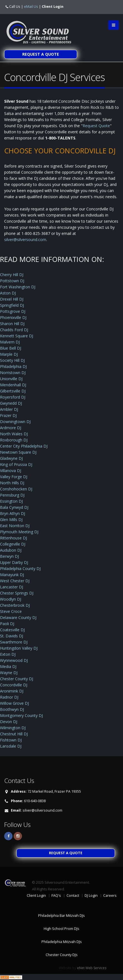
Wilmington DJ (13, 728)
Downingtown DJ (15, 422)
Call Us (15, 7)
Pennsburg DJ (12, 495)
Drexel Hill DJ (12, 299)
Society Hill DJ (12, 360)
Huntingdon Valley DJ (19, 648)
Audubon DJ (11, 550)
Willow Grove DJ (14, 703)
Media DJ (8, 666)
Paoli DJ (7, 624)
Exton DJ (8, 654)
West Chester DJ (15, 581)
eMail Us (31, 7)
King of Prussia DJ (16, 464)
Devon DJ (9, 722)
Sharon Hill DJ (12, 324)
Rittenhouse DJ (13, 538)
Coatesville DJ (12, 630)
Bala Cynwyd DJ (14, 507)
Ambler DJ (9, 409)
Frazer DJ (8, 415)
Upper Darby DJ (14, 562)
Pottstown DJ (12, 281)
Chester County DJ (17, 679)
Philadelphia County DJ (20, 568)
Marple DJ (9, 354)
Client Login (53, 7)
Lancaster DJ (12, 587)
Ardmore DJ (11, 428)
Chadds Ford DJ (14, 330)
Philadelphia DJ (13, 366)
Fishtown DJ (11, 740)
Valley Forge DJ (14, 477)
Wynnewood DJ (14, 660)
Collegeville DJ (13, 544)
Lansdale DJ (11, 746)
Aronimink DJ (12, 691)
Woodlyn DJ (11, 599)
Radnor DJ (9, 697)
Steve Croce (11, 611)
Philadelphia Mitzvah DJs (62, 942)
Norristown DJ (13, 373)
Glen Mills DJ (11, 520)
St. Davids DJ (12, 636)
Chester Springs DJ (17, 593)
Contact (73, 896)
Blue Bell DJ (11, 348)
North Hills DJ (12, 483)
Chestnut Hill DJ (14, 734)
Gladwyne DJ (11, 458)
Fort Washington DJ (18, 287)
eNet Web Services (92, 968)
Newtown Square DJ (18, 452)
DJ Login (91, 896)
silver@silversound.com (25, 240)
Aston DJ (8, 293)
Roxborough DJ (14, 440)
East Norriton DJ (15, 526)
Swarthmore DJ (14, 642)
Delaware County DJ (18, 617)
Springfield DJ (12, 305)
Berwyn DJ (9, 556)
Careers (110, 896)
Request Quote (96, 126)
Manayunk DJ (12, 575)
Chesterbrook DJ (15, 605)
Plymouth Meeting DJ (19, 532)
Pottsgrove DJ (13, 311)
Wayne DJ (9, 673)
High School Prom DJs (61, 929)
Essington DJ (11, 501)
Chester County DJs (62, 955)
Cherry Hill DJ (12, 275)
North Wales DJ (14, 434)
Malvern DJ (10, 342)
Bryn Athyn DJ (13, 513)
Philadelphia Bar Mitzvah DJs (61, 916)
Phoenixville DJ (13, 317)
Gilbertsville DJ (13, 391)
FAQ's (56, 896)
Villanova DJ (11, 471)
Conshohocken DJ (16, 489)
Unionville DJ (11, 379)
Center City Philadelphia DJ (24, 446)
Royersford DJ (13, 397)
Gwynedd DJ (11, 403)
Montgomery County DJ (21, 715)
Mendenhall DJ (13, 385)
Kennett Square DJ (17, 336)
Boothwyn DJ (12, 709)
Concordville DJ (14, 685)
